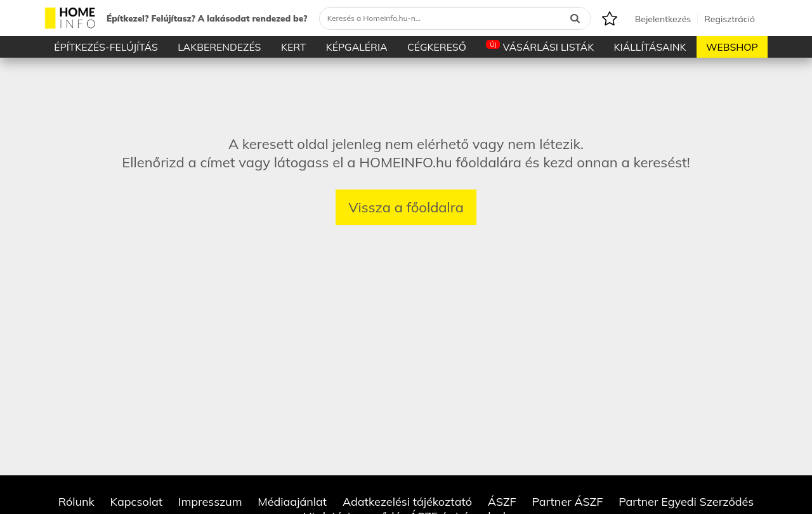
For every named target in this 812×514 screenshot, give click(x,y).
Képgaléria (357, 47)
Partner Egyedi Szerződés (686, 502)
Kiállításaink (650, 47)
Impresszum (210, 502)
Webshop (732, 47)
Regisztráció (730, 19)
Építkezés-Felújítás (106, 47)
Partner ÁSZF (567, 502)
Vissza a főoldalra (406, 207)
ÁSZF (502, 502)
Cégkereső (437, 47)
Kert (293, 47)
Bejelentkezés (663, 19)
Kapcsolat (137, 502)
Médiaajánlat (292, 502)
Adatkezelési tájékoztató (407, 502)
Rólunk (76, 502)
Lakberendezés (219, 47)
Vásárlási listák (540, 47)
